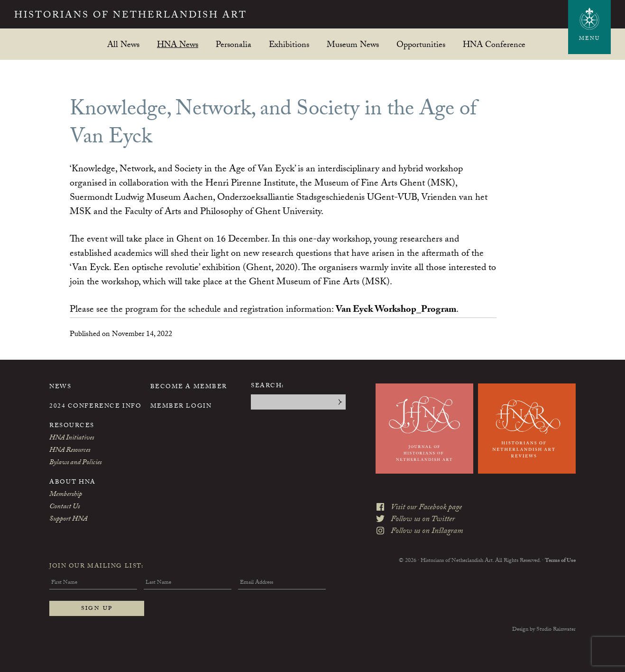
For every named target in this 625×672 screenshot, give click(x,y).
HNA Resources (70, 451)
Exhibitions (289, 44)
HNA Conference (494, 44)
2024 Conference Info (95, 407)
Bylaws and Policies (75, 463)
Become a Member (189, 387)
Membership (66, 495)
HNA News (178, 44)
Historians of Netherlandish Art (131, 16)
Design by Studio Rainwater (544, 630)
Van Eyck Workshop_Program (396, 310)
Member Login (181, 407)
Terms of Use (560, 561)
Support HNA (68, 520)
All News (123, 44)
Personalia (234, 44)
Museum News (353, 44)
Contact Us (64, 507)
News (60, 387)
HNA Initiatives (72, 439)
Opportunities (421, 44)
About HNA (73, 483)
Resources (72, 426)
